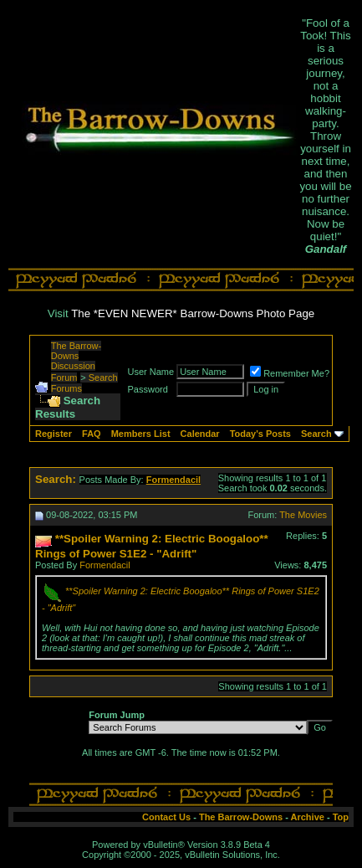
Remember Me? (290, 373)
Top (341, 817)
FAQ (92, 434)
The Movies (303, 515)
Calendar (200, 434)
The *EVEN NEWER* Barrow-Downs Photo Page (193, 313)
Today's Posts (260, 434)
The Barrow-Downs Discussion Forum (76, 362)
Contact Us (166, 817)
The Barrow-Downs (241, 817)
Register (54, 434)
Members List (141, 434)
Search (316, 434)
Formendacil (105, 565)
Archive (308, 817)
